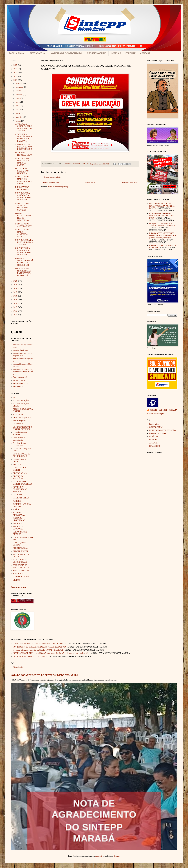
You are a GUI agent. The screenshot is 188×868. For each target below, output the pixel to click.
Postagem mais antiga (130, 182)
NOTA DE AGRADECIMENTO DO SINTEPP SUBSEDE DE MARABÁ (44, 675)
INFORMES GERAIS (96, 53)
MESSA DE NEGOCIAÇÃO (19, 519)
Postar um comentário (52, 177)
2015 (16, 300)
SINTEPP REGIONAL (22, 577)
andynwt (99, 856)
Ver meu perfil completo (156, 414)
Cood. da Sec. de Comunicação (19, 439)
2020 (16, 281)
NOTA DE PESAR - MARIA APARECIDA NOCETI (23, 233)
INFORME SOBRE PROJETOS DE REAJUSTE (31, 656)
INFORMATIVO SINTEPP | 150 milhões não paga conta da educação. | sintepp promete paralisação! (163, 236)
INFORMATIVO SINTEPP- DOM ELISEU (23, 483)
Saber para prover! (20, 377)
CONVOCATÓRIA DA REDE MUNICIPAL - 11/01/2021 (24, 242)
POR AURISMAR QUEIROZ (20, 533)
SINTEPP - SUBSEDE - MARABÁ (163, 410)
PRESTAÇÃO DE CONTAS (20, 544)
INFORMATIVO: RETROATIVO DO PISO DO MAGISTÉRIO (24, 217)
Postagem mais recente (50, 182)
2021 (16, 80)
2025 (16, 65)
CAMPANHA (18, 424)
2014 (16, 303)
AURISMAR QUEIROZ (22, 418)
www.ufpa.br (18, 387)
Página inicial (90, 182)
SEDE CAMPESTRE (21, 571)
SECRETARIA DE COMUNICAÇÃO (20, 561)
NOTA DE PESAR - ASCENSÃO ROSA (24, 225)
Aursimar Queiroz (20, 421)
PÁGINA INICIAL (17, 53)
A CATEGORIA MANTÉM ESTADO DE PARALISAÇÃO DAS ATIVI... (24, 138)
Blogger (117, 856)
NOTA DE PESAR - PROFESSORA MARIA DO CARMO (23, 162)
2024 (16, 69)
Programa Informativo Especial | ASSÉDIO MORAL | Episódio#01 (162, 224)
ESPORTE (131, 53)
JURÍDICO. (17, 510)
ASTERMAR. (18, 414)
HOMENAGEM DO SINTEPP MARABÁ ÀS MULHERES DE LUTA (162, 216)
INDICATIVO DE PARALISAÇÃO (23, 188)
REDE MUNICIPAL (21, 551)
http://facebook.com (20, 350)
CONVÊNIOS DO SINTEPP (20, 434)
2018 (16, 289)
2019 (16, 285)
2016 (16, 296)
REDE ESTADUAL (20, 548)
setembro (19, 95)
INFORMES (18, 495)
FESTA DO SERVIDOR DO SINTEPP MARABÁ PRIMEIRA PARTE (162, 206)
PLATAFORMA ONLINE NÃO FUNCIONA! (22, 171)
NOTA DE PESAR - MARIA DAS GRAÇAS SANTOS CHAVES (24, 180)
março (18, 113)
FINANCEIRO (155, 446)
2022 (16, 76)
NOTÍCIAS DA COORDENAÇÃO (66, 53)
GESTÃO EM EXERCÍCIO (18, 477)
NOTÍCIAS (116, 53)
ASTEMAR (145, 53)
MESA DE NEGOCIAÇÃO (19, 514)
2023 (16, 73)
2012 (16, 311)
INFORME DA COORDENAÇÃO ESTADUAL (20, 489)
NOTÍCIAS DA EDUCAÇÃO (19, 528)
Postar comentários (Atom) (58, 187)
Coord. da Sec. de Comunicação (20, 444)
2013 (16, 307)
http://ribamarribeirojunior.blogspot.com (23, 355)
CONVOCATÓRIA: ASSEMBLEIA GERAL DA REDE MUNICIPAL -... (23, 196)
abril (18, 110)
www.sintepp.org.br (20, 384)
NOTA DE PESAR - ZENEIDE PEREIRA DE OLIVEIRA (23, 207)
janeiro (18, 121)
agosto (18, 98)
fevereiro (19, 117)
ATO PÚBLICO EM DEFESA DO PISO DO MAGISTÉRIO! (24, 147)
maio (18, 106)
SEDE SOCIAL (19, 574)
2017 (16, 292)
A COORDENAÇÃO (21, 400)
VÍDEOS (16, 580)
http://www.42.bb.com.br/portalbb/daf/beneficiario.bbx (23, 372)
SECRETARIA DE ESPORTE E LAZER (21, 566)
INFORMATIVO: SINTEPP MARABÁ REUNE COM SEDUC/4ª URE (24, 262)
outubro (19, 91)
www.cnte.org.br (19, 380)
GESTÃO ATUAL (38, 53)
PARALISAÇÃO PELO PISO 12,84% (24, 154)
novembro (20, 87)
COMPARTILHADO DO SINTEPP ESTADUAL (22, 428)
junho (18, 102)
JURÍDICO (17, 501)
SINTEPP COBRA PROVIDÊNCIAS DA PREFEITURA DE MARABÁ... (23, 272)
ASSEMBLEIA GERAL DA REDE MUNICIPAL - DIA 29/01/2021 (24, 127)
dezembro (20, 83)
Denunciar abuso (18, 587)
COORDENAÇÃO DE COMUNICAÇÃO (22, 455)
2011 (16, 315)
